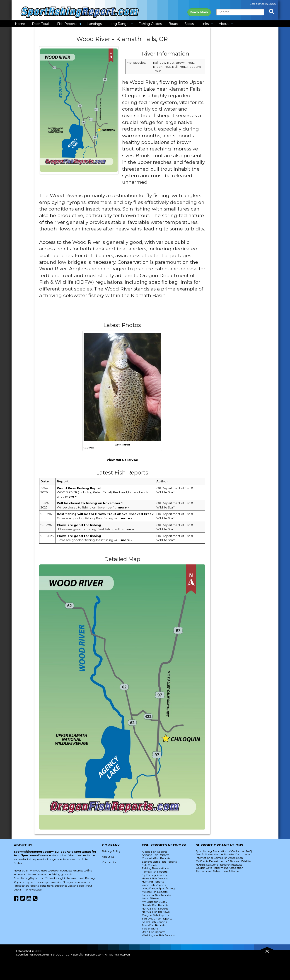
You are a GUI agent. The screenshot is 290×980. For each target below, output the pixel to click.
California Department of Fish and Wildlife (223, 861)
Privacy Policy (111, 851)
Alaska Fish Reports (155, 852)
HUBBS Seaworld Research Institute (219, 865)
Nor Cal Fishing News (156, 912)
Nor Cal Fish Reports (155, 909)
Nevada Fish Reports (155, 905)
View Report (122, 445)
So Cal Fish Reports (154, 922)
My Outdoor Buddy (155, 902)
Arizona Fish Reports (155, 855)
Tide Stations (150, 928)
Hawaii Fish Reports (155, 878)
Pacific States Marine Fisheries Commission (224, 854)
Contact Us (109, 862)
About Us (108, 857)
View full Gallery (122, 460)
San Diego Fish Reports (157, 918)
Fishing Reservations (155, 868)
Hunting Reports (153, 882)
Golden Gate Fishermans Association (220, 868)
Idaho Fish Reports (154, 885)
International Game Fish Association (219, 858)
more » (71, 496)
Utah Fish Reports (153, 932)
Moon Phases (150, 898)
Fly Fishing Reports (154, 875)
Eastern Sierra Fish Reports (159, 862)
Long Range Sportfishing (158, 888)
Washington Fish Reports (158, 935)
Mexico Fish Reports (155, 892)
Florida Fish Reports (155, 872)
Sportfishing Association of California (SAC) (224, 851)
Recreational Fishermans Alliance (217, 871)
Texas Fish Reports (154, 925)
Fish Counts (150, 865)
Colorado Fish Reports (156, 858)
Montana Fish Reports (156, 895)
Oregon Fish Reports (155, 915)
